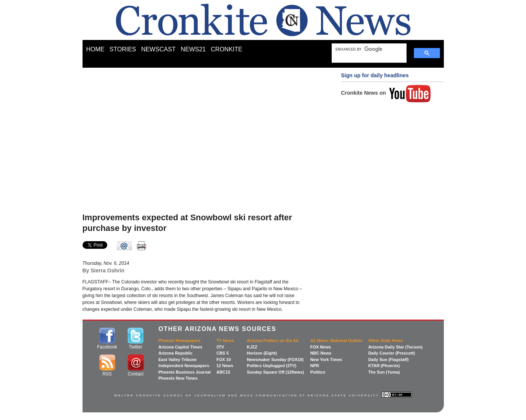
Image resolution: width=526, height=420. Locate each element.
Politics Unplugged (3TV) (272, 366)
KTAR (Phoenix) (384, 366)
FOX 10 (224, 360)
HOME (95, 49)
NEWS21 (193, 49)
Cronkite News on (386, 93)
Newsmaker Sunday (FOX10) (275, 360)
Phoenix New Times (178, 378)
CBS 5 (222, 353)
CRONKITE (226, 49)
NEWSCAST (158, 49)
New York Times (326, 360)
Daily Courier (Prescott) (392, 353)
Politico (318, 372)
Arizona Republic (176, 353)
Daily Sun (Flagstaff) (388, 360)
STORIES (123, 49)
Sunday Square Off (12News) (275, 372)
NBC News (321, 353)
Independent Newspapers (184, 366)
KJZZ (252, 347)
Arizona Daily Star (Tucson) (395, 347)
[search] (365, 49)
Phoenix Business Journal (185, 372)
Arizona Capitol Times (180, 347)
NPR (315, 366)
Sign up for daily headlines (375, 75)
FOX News (321, 347)
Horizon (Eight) (262, 353)
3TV (220, 347)
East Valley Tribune (178, 360)
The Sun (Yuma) (384, 372)
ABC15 (223, 372)
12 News (225, 366)
